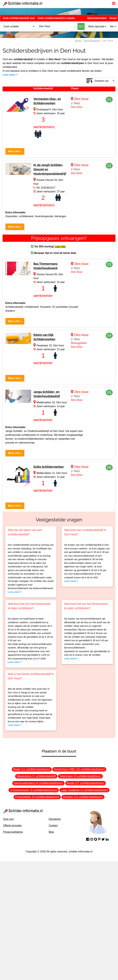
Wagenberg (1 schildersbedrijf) (36, 776)
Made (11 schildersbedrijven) (32, 769)
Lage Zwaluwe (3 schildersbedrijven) (84, 790)
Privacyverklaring (13, 832)
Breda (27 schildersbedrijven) (86, 783)
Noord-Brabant (92, 41)
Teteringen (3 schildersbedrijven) (80, 776)
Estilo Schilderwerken (49, 467)
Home (78, 41)
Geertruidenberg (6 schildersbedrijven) (38, 783)
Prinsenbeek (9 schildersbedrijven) (37, 797)
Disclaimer (55, 819)
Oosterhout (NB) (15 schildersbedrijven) (79, 769)
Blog (51, 832)
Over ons (8, 819)
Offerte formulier (12, 825)
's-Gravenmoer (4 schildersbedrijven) (34, 790)
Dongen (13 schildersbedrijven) (83, 797)
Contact (53, 825)
